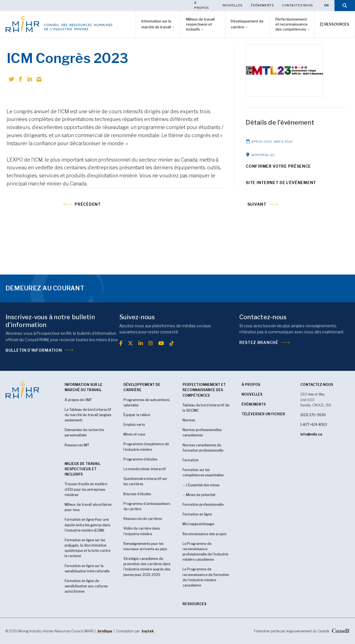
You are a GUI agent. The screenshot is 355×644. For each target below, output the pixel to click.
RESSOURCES (194, 604)
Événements (263, 5)
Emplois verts (134, 425)
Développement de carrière (247, 24)
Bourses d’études (137, 494)
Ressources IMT (77, 445)
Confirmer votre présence (278, 166)
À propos (201, 5)
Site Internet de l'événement (281, 183)
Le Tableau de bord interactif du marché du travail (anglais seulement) (88, 415)
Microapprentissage (198, 524)
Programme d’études (140, 459)
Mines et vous (134, 434)
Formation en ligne (197, 514)
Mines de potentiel (201, 495)
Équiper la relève (137, 415)
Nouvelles (233, 5)
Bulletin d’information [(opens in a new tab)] (34, 350)
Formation (191, 460)
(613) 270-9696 (313, 415)
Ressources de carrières (143, 519)
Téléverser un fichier (263, 414)
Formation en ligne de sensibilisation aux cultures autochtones (86, 586)
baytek (148, 631)
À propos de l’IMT (78, 400)
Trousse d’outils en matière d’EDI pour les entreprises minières (86, 489)
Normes (189, 420)
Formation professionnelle (203, 505)
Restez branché (259, 342)
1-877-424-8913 (314, 425)
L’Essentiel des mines (203, 485)
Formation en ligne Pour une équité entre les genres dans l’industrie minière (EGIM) (87, 525)
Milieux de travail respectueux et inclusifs (200, 24)
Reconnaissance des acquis (204, 534)
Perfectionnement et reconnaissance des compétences (291, 24)
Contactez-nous (298, 5)
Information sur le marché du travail (156, 24)
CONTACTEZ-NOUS (317, 385)
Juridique (105, 631)
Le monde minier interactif (145, 469)
